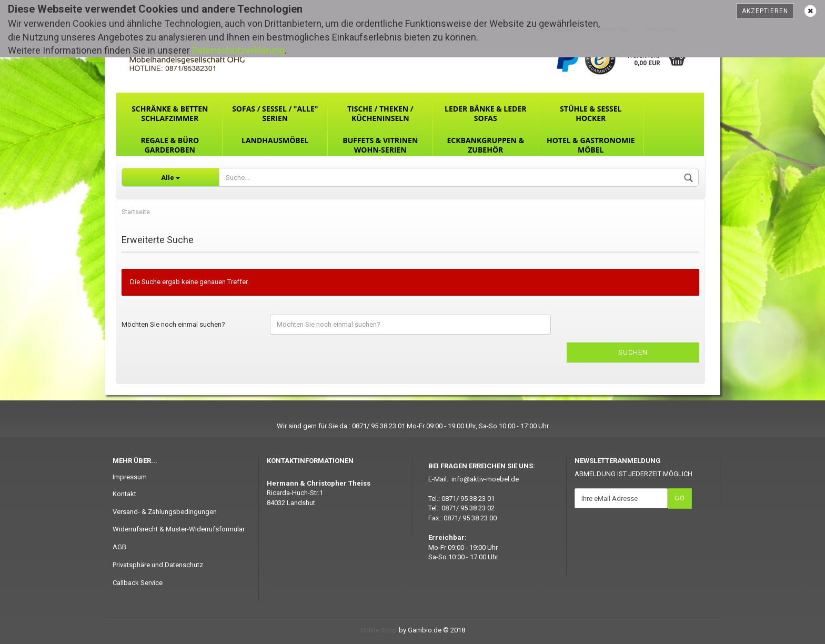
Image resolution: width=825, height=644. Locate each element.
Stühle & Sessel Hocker (591, 113)
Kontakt (124, 494)
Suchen (633, 352)
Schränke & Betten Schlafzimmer (170, 113)
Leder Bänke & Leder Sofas (485, 113)
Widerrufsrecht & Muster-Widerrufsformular (179, 529)
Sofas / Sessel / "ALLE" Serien (275, 113)
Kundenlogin (611, 29)
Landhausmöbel (275, 140)
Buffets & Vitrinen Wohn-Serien (380, 145)
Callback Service (138, 583)
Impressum (130, 477)
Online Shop (379, 630)
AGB (119, 547)
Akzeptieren (765, 11)
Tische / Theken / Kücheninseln (380, 113)
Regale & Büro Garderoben (170, 145)
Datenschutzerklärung (238, 50)
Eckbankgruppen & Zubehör (485, 145)
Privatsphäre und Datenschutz (158, 565)
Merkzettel (661, 29)
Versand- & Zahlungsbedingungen (165, 512)
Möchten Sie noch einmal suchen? (173, 324)
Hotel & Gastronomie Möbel (591, 145)
